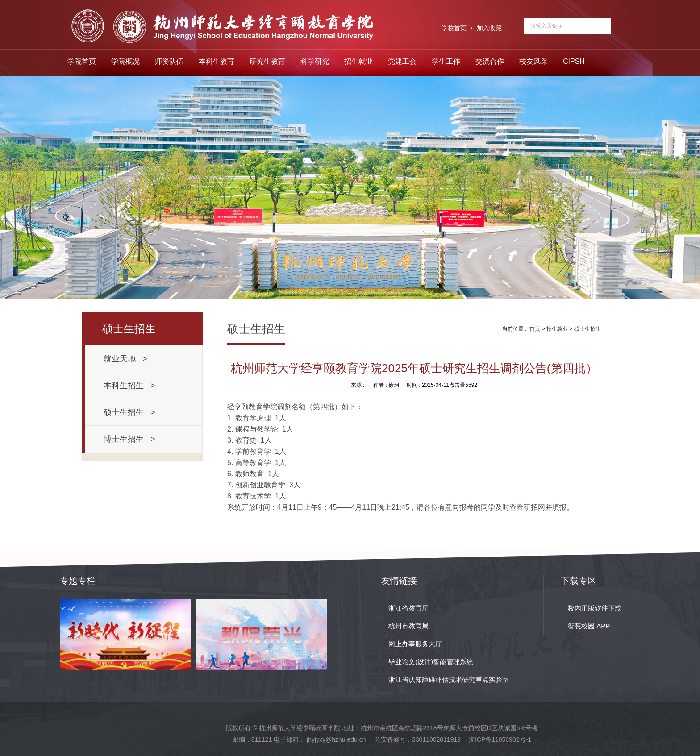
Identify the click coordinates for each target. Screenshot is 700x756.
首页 (535, 329)
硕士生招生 (587, 329)
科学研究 (315, 61)
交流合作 (490, 61)
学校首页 (454, 28)
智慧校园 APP (589, 626)
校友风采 (533, 61)
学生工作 (446, 61)
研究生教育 (267, 61)
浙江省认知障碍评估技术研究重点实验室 (449, 679)
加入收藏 (489, 28)
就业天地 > (125, 359)
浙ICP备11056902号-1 (500, 739)
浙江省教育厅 (408, 608)
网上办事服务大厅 (415, 644)
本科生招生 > (129, 386)
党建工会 (402, 61)
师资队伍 (169, 61)
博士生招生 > (129, 439)
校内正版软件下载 (595, 608)
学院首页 (82, 61)
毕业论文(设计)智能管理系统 (431, 662)
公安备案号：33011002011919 (418, 739)
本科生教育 (217, 61)
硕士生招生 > (129, 412)
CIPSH (574, 61)
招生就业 (358, 61)
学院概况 (125, 61)
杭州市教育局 (408, 626)
